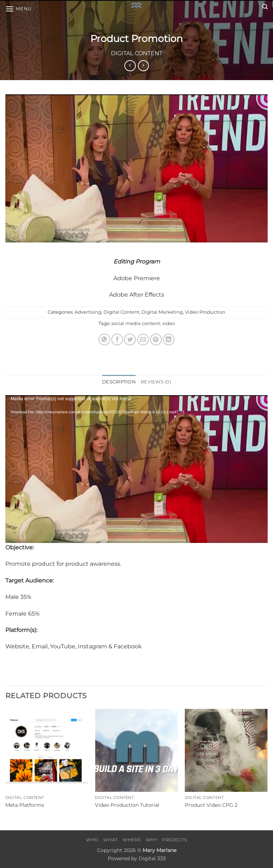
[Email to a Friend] (143, 339)
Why (152, 840)
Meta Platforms (25, 805)
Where (132, 840)
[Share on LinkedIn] (169, 339)
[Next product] (130, 66)
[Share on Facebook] (117, 339)
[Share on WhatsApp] (104, 339)
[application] (136, 469)
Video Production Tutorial (127, 805)
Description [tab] (119, 382)
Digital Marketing (162, 312)
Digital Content (137, 53)
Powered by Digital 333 (137, 858)
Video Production (205, 312)
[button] (18, 9)
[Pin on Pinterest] (156, 339)
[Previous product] (143, 66)
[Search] (265, 7)
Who (92, 840)
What (110, 840)
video (168, 323)
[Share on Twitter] (130, 339)
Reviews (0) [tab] (156, 382)
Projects (175, 840)
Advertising (88, 312)
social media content (136, 323)
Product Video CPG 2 (211, 805)
